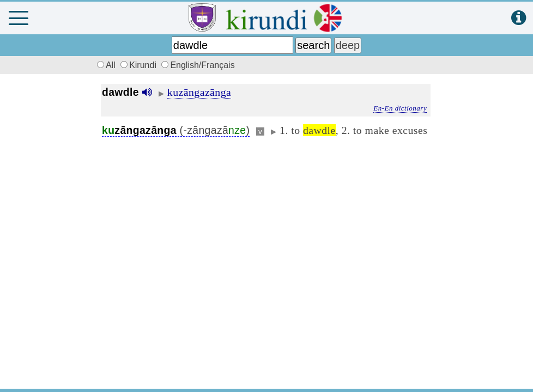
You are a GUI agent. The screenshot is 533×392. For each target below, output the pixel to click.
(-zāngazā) (176, 130)
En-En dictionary (400, 108)
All (105, 65)
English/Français (198, 65)
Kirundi (140, 65)
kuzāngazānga (199, 92)
